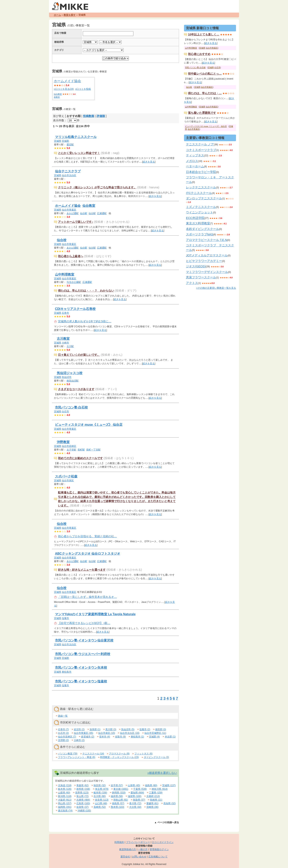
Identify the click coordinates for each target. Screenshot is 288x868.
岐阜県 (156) (100, 793)
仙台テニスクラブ (68, 171)
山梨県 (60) (64, 793)
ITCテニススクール (199, 193)
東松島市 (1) (137, 737)
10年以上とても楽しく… (204, 34)
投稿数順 (89, 116)
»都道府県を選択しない (162, 773)
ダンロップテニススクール (204, 198)
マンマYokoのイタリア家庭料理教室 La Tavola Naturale (95, 614)
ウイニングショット (199, 212)
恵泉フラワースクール (201, 277)
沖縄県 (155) (84, 811)
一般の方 (143, 849)
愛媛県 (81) (152, 803)
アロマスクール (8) (119, 754)
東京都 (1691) (121, 789)
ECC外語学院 (195, 218)
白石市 (65, 412)
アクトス (192, 283)
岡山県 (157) (65, 803)
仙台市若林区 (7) (67, 737)
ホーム (57, 15)
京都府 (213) (153, 796)
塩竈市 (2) (145, 729)
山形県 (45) (134, 785)
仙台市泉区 (68, 480)
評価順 (101, 116)
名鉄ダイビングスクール (202, 229)
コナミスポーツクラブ (201, 150)
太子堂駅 (71, 450)
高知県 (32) (169, 803)
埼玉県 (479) (102, 789)
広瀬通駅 (102, 213)
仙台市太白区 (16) (130, 733)
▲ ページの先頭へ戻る (167, 822)
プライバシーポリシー (138, 842)
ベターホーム (195, 166)
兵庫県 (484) (83, 800)
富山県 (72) (82, 796)
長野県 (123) (82, 793)
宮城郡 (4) (154, 737)
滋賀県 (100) (134, 796)
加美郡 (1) (95, 729)
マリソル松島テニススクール (76, 137)
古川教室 (63, 339)
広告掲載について (158, 857)
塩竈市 (65, 618)
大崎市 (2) (79, 740)
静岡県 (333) (119, 793)
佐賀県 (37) (82, 807)
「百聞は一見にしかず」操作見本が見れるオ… (87, 597)
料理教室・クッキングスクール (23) (119, 757)
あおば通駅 (73, 213)
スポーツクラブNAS (200, 234)
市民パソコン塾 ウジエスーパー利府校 (83, 654)
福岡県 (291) (65, 807)
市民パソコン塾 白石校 (71, 407)
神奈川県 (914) (159, 789)
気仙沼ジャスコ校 (70, 373)
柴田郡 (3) (161, 729)
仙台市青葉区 (69, 210)
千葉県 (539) (140, 789)
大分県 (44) (135, 807)
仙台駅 (84, 213)
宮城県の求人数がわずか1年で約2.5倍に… (85, 321)
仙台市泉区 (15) (107, 733)
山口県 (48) (101, 803)
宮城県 (58, 141)
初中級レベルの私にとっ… (205, 74)
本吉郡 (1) (170, 737)
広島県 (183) (83, 803)
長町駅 (81, 450)
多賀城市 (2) (88, 737)
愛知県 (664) (137, 793)
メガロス (192, 161)
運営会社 (125, 857)
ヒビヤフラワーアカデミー (204, 261)
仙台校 (62, 240)
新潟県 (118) (65, 796)
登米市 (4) (105, 737)
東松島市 (67, 672)
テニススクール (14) (93, 754)
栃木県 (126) (65, 789)
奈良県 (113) (102, 800)
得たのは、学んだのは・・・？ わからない (86, 291)
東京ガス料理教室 (198, 223)
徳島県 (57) (118, 803)
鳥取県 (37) (139, 800)
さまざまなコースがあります (76, 389)
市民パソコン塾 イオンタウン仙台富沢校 (84, 640)
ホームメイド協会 (67, 81)
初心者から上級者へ (71, 256)
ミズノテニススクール (201, 207)
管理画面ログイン (159, 849)
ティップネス (195, 155)
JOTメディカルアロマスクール (207, 255)
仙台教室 (58, 94)
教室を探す (70, 15)
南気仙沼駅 (73, 381)
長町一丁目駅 (93, 450)
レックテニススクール (201, 187)
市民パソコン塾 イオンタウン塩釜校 (81, 681)
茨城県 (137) (169, 785)
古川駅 (70, 346)
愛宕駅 (70, 145)
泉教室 (57, 97)
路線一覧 (63, 716)
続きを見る (149, 162)
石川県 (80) (100, 796)
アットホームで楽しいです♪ (75, 222)
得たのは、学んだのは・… (205, 93)
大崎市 (65, 343)
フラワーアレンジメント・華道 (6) (77, 757)
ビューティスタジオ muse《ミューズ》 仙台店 (89, 425)
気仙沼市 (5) (128, 729)
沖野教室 (63, 442)
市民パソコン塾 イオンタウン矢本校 (81, 668)
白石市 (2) (63, 733)
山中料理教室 (65, 274)
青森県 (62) (82, 785)
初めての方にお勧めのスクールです (80, 458)
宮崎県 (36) (152, 807)
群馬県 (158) (83, 789)
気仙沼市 (67, 377)
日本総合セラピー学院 (201, 172)
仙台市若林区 (69, 446)
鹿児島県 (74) (65, 811)
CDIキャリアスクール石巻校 (75, 309)
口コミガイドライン (163, 842)
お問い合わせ (139, 857)
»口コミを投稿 (83, 89)
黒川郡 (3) (111, 729)
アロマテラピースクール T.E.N (207, 240)
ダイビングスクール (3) (156, 757)
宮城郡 (65, 141)
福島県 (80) (151, 785)
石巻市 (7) (63, 729)
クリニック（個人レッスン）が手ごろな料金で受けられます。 (97, 187)
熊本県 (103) (117, 807)
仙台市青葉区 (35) (83, 733)
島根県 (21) (156, 800)
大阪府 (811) (65, 800)
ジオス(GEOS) (196, 266)
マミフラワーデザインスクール (207, 272)
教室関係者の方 (128, 849)
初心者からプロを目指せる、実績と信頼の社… (87, 536)
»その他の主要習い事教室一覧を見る (216, 288)
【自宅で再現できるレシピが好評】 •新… (84, 623)
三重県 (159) (156, 793)
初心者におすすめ (199, 54)
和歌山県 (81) (121, 800)
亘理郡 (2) (63, 740)
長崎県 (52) (100, 807)
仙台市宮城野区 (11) (155, 733)
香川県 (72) (135, 803)
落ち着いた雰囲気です (202, 113)
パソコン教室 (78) (68, 754)
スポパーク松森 (66, 476)
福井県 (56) (117, 796)
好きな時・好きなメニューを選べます (82, 570)
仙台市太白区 (69, 175)
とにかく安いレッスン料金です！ (79, 153)
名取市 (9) (120, 737)
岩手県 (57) (117, 785)
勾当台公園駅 (74, 282)
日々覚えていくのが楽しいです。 (79, 355)
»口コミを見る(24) (64, 89)
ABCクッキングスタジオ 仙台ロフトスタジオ (88, 554)
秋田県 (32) (100, 785)
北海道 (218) (65, 785)
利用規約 (119, 842)
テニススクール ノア (200, 144)
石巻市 (65, 313)
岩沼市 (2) (79, 729)
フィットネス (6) (143, 754)
